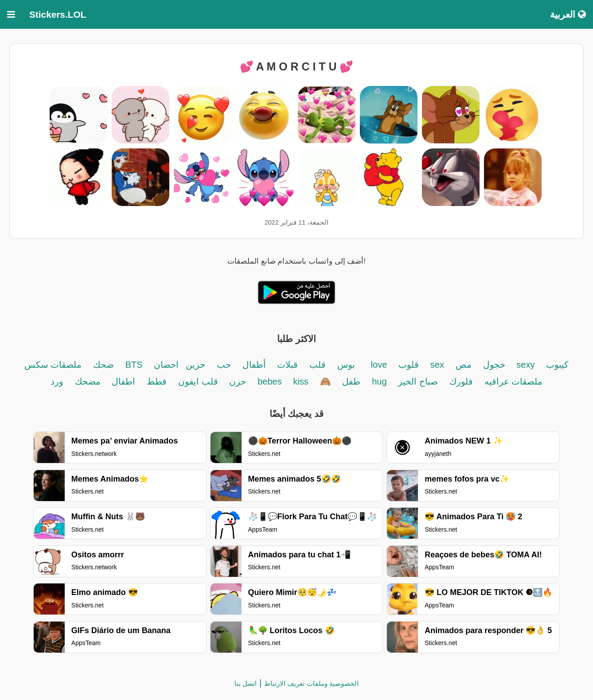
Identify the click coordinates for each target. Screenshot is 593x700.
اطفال (123, 381)
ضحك (102, 365)
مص (464, 365)
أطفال (254, 365)
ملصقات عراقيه (514, 381)
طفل (351, 381)
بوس (346, 365)
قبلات (287, 365)
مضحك (88, 381)
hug (379, 381)
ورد (57, 381)
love (379, 365)
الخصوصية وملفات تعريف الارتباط (311, 683)
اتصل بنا (246, 683)
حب (224, 365)
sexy (525, 365)
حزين (195, 365)
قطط (157, 381)
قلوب (409, 365)
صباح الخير (418, 381)
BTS (134, 365)
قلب (318, 365)
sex (437, 365)
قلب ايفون (198, 381)
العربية (568, 14)
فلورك (461, 381)
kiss (300, 381)
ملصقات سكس (53, 365)
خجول (494, 365)
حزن (238, 381)
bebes (270, 381)
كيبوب (557, 365)
